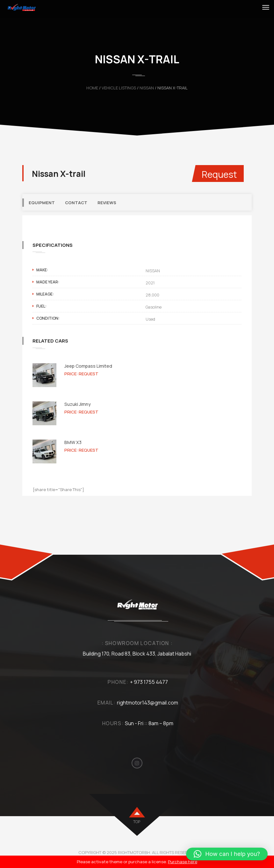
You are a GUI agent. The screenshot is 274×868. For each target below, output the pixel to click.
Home (92, 88)
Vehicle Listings (119, 88)
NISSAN (147, 88)
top (137, 822)
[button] (227, 854)
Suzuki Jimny (78, 404)
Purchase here (183, 862)
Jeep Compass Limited (88, 366)
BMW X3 (73, 442)
